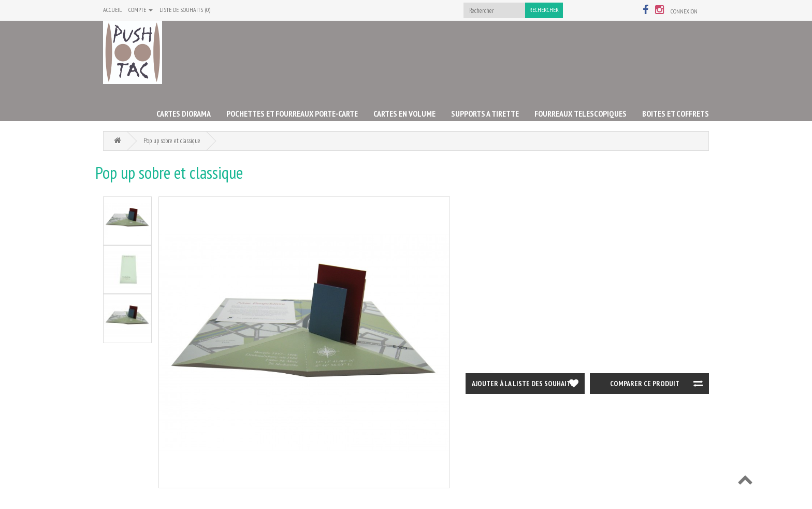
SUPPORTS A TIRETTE (485, 114)
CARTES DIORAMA (184, 114)
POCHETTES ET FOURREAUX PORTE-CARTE (292, 114)
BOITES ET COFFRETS (676, 114)
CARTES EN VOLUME (404, 114)
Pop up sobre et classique (172, 141)
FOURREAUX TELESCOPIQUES (581, 114)
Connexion (684, 11)
